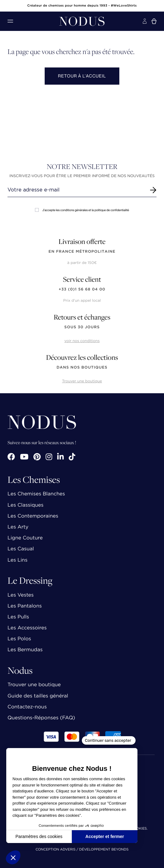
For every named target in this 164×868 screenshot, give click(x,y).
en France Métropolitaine (82, 252)
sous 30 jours (82, 327)
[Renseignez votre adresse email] (76, 190)
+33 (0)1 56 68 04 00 (82, 289)
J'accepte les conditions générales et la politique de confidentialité (82, 210)
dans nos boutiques (82, 367)
